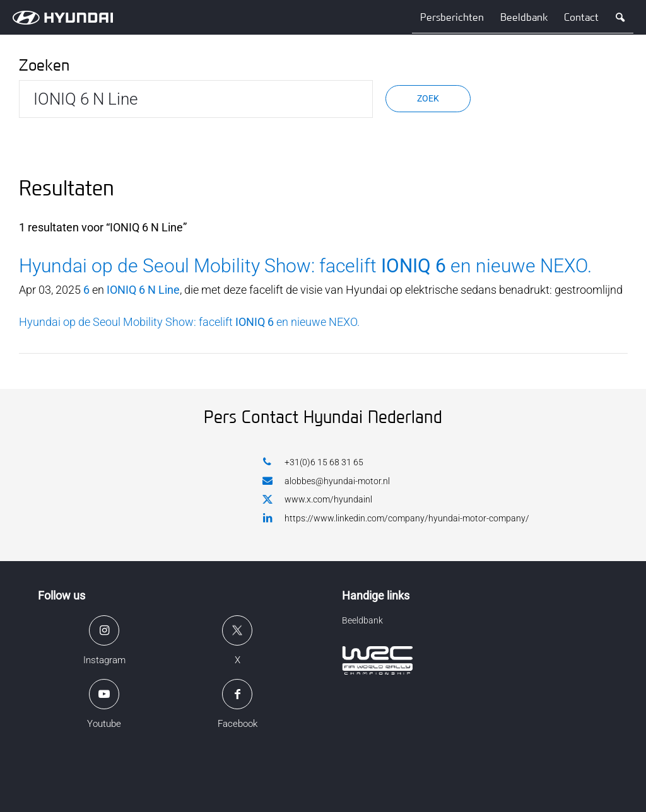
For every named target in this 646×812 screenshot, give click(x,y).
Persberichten (452, 17)
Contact (581, 17)
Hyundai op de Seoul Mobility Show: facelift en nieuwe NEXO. (305, 266)
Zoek (428, 98)
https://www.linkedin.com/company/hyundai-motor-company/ (396, 518)
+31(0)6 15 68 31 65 (313, 462)
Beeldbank (524, 17)
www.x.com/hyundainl (317, 500)
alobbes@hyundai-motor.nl (326, 481)
